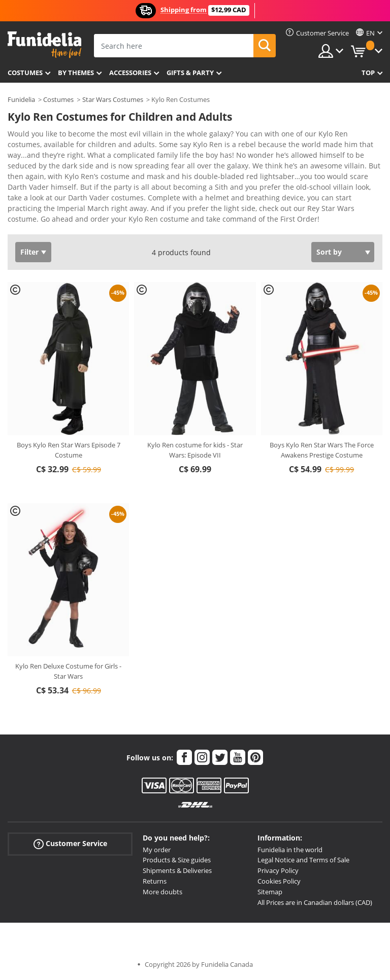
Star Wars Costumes (113, 99)
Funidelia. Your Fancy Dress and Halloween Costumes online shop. (44, 45)
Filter (29, 252)
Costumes (25, 73)
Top (368, 73)
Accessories (130, 73)
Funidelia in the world (290, 850)
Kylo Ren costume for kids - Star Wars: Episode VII (195, 450)
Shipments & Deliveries (177, 870)
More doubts (162, 892)
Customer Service (70, 843)
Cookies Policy (279, 881)
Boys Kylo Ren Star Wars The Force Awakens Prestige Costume (322, 450)
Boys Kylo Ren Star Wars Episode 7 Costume (69, 450)
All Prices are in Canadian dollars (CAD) (315, 902)
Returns (155, 881)
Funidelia (21, 99)
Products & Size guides (177, 860)
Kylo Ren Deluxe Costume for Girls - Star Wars (68, 671)
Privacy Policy (278, 870)
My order (157, 850)
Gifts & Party (190, 73)
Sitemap (270, 892)
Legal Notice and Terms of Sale (303, 860)
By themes (76, 73)
